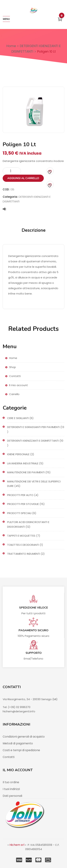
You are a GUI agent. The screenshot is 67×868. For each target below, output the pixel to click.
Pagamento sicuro (33, 630)
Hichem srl (17, 845)
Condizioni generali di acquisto (24, 737)
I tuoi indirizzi (11, 789)
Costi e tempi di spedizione (21, 750)
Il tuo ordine (11, 782)
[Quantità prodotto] (12, 171)
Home (11, 46)
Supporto (34, 653)
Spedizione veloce (33, 608)
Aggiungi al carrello (23, 178)
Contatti (9, 757)
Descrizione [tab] (34, 230)
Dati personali (12, 796)
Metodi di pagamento (18, 743)
